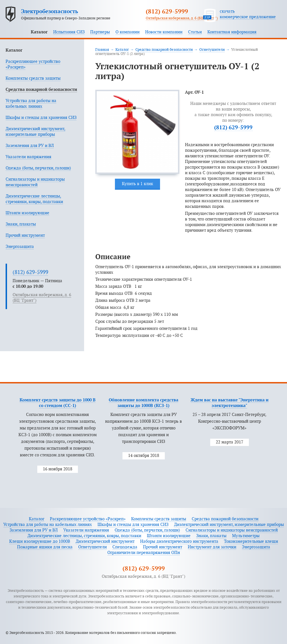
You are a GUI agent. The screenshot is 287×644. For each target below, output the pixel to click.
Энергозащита (20, 247)
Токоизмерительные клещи (251, 541)
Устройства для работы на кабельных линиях (48, 525)
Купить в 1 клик (137, 184)
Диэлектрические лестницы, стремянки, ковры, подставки (84, 536)
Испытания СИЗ (69, 32)
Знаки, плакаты (21, 224)
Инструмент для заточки (212, 547)
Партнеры (100, 32)
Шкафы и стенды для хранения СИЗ (41, 118)
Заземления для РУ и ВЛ (30, 146)
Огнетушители (212, 50)
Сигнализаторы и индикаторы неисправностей (232, 530)
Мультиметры (246, 536)
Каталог (39, 32)
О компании (128, 32)
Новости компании (164, 32)
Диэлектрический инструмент (105, 541)
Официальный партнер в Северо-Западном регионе (66, 18)
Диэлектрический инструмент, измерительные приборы (229, 525)
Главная (102, 50)
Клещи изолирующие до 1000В (40, 541)
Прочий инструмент (25, 235)
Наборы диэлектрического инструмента (179, 541)
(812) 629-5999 (167, 12)
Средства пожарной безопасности (41, 90)
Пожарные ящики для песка (45, 547)
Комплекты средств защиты (33, 78)
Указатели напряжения (28, 157)
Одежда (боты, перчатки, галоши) (38, 168)
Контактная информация (232, 32)
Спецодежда (125, 547)
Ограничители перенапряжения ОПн (144, 553)
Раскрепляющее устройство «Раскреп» (88, 519)
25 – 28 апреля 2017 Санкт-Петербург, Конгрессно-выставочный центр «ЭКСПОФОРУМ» (229, 421)
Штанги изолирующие (27, 213)
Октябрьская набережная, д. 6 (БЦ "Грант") (182, 18)
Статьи (195, 32)
